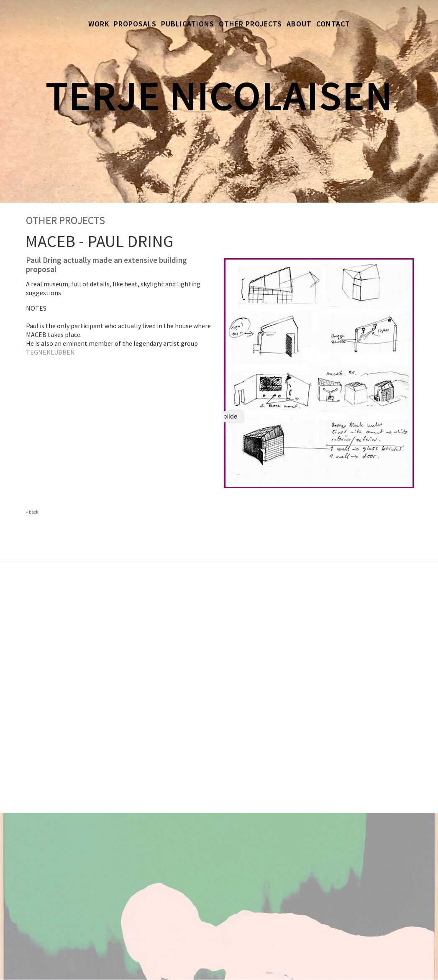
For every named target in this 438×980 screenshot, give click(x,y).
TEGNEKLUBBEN (50, 352)
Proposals (135, 24)
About (299, 24)
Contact (333, 24)
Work (99, 24)
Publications (188, 24)
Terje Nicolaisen (219, 95)
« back (32, 512)
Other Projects (250, 24)
